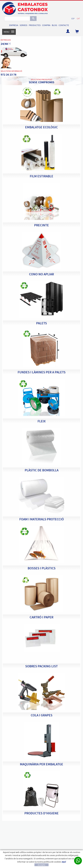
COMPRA (46, 25)
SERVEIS (24, 25)
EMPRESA (14, 25)
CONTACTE (64, 25)
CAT (78, 19)
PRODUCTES (35, 25)
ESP (73, 19)
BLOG (54, 25)
